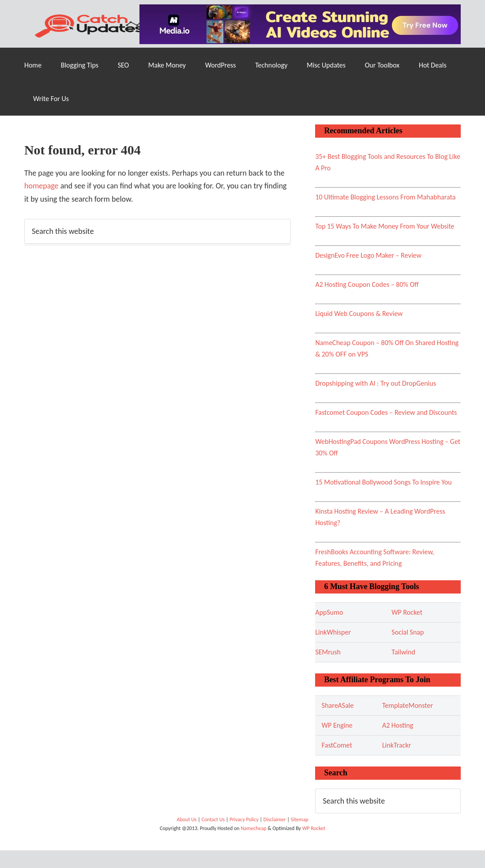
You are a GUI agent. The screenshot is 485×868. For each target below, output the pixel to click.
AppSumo (329, 612)
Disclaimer (275, 819)
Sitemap (300, 819)
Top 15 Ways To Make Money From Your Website (385, 226)
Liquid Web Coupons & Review (359, 314)
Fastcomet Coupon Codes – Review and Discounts (386, 412)
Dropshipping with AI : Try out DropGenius (376, 383)
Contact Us (213, 819)
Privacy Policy (244, 819)
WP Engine (337, 725)
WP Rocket (407, 612)
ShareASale (338, 705)
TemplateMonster (408, 705)
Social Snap (408, 632)
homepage (41, 186)
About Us (188, 819)
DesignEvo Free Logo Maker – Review (368, 255)
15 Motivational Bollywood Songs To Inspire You (383, 482)
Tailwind (403, 652)
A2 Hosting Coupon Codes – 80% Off (367, 284)
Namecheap (254, 828)
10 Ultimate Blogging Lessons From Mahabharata (385, 197)
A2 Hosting (398, 725)
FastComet (337, 745)
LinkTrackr (397, 745)
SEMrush (328, 652)
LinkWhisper (333, 632)
